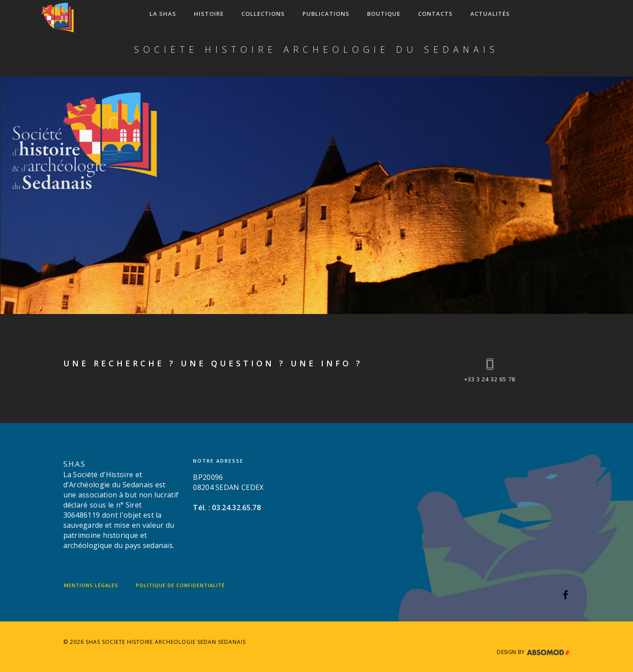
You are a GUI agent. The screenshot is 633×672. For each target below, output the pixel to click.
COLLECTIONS (263, 14)
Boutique (384, 14)
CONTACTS (435, 14)
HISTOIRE (209, 14)
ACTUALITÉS (490, 14)
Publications (326, 14)
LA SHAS (163, 14)
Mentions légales (91, 585)
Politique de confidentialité (180, 585)
